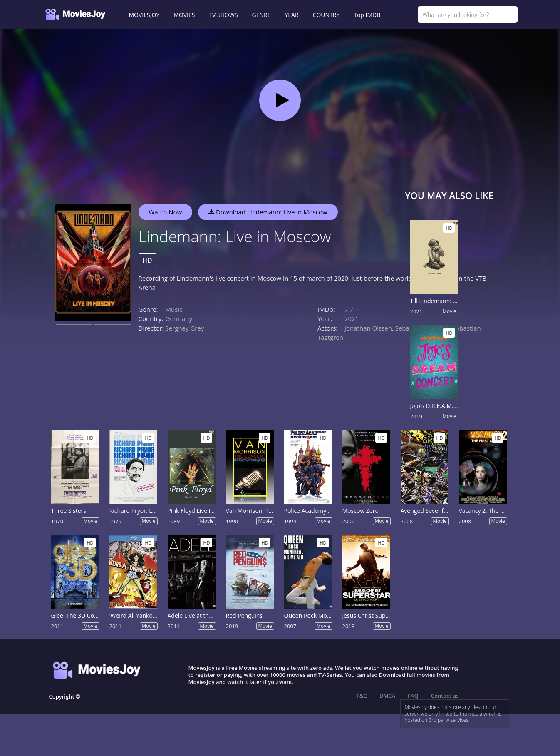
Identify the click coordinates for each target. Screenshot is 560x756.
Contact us (445, 696)
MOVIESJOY (144, 15)
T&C (362, 696)
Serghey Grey (185, 328)
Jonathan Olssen (368, 328)
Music (174, 309)
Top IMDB (367, 15)
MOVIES (184, 15)
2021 (352, 318)
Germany (179, 318)
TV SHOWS (223, 15)
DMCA (387, 696)
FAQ (413, 696)
